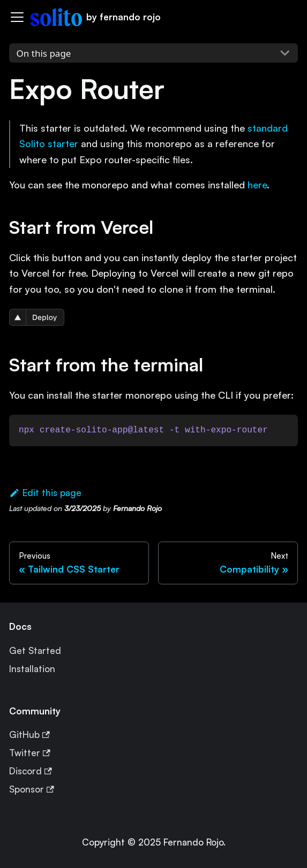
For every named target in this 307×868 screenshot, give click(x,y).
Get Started (35, 650)
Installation (32, 669)
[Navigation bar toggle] (17, 17)
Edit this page (45, 493)
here (257, 185)
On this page (44, 53)
